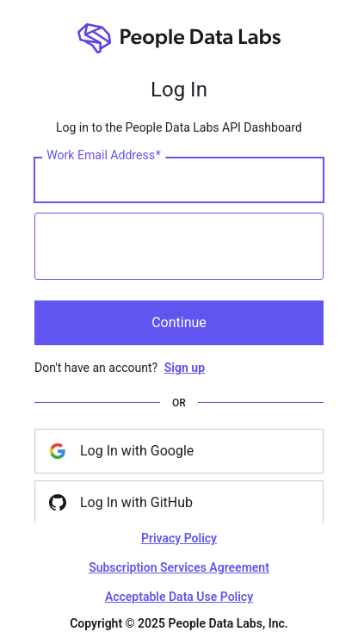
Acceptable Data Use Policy (179, 597)
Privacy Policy (179, 538)
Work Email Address (104, 155)
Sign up (185, 368)
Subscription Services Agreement (179, 567)
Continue (179, 322)
